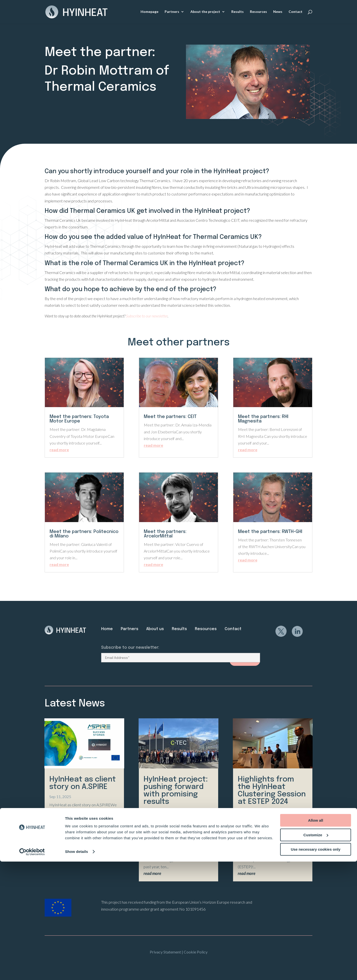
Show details (76, 970)
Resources (258, 12)
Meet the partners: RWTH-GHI (270, 532)
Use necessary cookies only (316, 968)
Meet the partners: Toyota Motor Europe (79, 419)
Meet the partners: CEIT (170, 417)
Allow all (316, 939)
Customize (316, 953)
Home (107, 629)
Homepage (149, 12)
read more (59, 450)
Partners (172, 12)
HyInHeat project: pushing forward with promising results (176, 791)
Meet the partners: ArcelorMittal (165, 534)
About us (155, 629)
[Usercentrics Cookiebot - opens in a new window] (32, 970)
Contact (296, 12)
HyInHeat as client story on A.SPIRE (83, 783)
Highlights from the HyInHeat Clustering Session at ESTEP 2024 (272, 791)
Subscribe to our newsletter (147, 316)
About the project (205, 12)
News (278, 12)
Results (238, 12)
